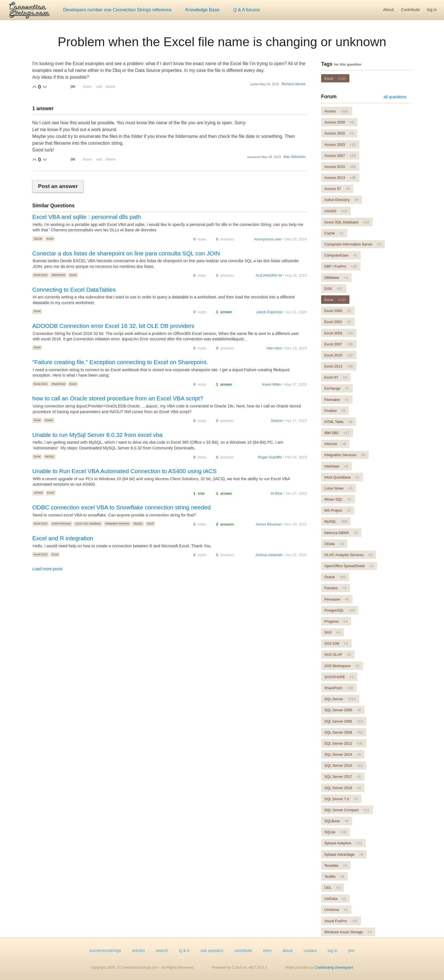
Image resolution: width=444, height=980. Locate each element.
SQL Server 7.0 (341, 799)
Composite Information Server (353, 244)
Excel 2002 (338, 322)
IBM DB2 (337, 433)
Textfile (334, 877)
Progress (336, 621)
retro (267, 951)
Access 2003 (340, 145)
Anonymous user (268, 239)
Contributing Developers (334, 967)
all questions (395, 97)
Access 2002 (339, 133)
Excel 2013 (40, 275)
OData (334, 544)
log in (432, 10)
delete (111, 87)
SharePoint (58, 275)
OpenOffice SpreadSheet (349, 566)
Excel (50, 239)
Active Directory (61, 523)
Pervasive (337, 599)
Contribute (410, 10)
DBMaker (336, 278)
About (388, 10)
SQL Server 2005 (343, 721)
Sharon (277, 421)
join (351, 951)
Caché (334, 233)
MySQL (50, 456)
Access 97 (337, 189)
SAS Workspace (342, 666)
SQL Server (340, 699)
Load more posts (47, 569)
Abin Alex (274, 348)
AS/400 (38, 493)
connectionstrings (105, 951)
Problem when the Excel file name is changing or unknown (222, 42)
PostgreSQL (339, 610)
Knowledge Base (202, 10)
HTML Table (338, 422)
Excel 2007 (339, 344)
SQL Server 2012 (343, 743)
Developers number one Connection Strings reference (117, 10)
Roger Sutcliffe (270, 457)
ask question (212, 951)
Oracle (49, 420)
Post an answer (58, 186)
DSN (333, 289)
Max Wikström (294, 157)
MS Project (337, 510)
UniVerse (336, 910)
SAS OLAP (338, 655)
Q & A (184, 951)
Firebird (335, 411)
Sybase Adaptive (343, 843)
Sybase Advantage (344, 854)
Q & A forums (247, 10)
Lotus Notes (338, 488)
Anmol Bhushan (269, 524)
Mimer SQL (338, 499)
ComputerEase (341, 255)
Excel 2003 (339, 333)
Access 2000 (339, 122)
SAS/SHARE (339, 677)
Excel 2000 (338, 311)
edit (99, 87)
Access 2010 (340, 167)
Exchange (337, 388)
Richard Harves (293, 84)
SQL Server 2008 (343, 732)
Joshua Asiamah (269, 555)
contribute (243, 951)
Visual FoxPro (341, 921)
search (162, 951)
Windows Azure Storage (348, 932)
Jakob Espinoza (269, 312)
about (288, 951)
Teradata (336, 865)
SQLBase (336, 821)
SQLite (38, 239)
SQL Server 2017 (342, 777)
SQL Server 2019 (342, 788)
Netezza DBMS (341, 533)
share (87, 87)
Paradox (335, 588)
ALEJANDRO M (269, 275)
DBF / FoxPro (341, 266)
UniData (335, 899)
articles (138, 951)
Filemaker (337, 400)
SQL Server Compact (347, 810)
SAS (332, 632)
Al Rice (277, 493)
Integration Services (117, 523)
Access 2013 (340, 178)
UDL (332, 888)
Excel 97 (336, 377)
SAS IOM (336, 643)
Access (336, 111)
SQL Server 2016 (343, 766)
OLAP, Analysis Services (348, 555)
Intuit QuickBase (342, 477)
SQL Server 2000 (342, 710)
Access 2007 (340, 156)
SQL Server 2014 (342, 754)
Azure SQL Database (88, 523)
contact (310, 951)
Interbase (336, 466)
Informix (335, 444)
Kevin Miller (272, 384)
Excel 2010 (339, 355)
